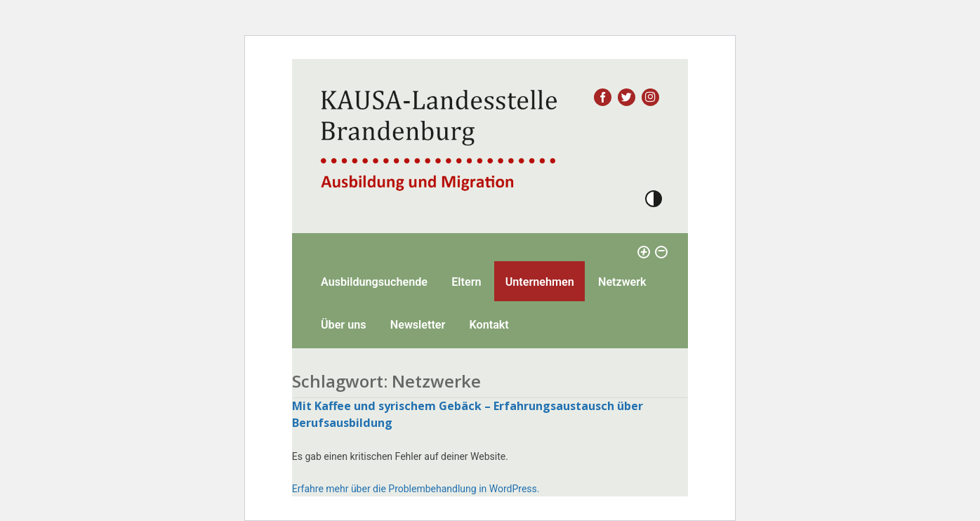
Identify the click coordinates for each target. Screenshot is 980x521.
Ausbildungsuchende (374, 282)
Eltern (466, 282)
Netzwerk (622, 282)
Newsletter (418, 325)
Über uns (344, 325)
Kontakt (489, 325)
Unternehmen (540, 282)
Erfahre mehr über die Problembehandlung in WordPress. (416, 489)
